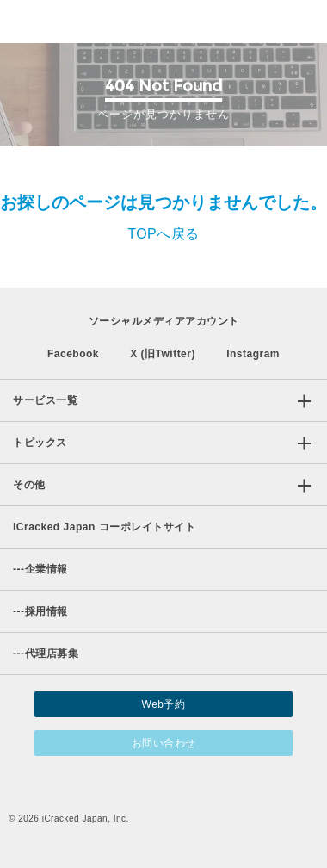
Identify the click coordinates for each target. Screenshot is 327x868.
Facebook (73, 354)
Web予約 (164, 704)
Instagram (253, 354)
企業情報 (40, 569)
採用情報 (40, 611)
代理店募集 (46, 654)
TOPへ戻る (163, 234)
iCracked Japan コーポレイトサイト (104, 527)
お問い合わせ (164, 743)
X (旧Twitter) (163, 354)
